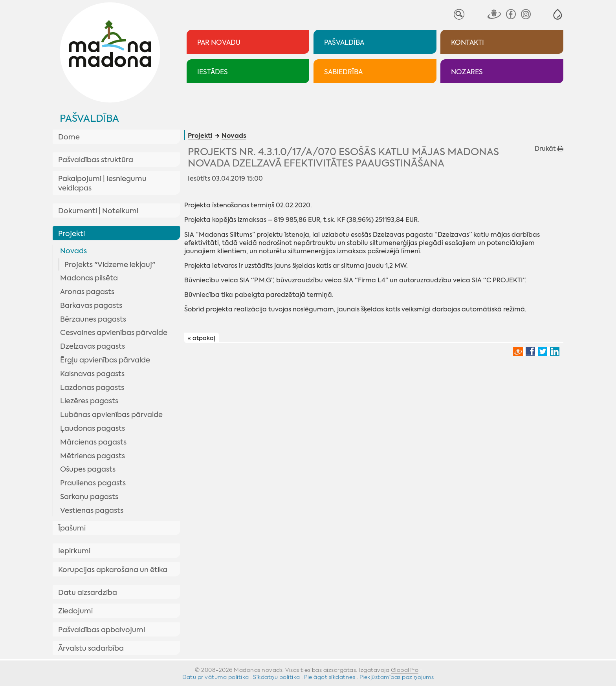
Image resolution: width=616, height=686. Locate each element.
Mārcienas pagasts (93, 442)
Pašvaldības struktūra (96, 160)
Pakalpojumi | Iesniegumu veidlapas (102, 183)
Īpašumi (72, 528)
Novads (73, 251)
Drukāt (549, 149)
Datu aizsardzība (88, 593)
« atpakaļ (202, 338)
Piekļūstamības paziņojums (397, 677)
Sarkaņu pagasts (89, 497)
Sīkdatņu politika (277, 677)
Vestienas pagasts (92, 510)
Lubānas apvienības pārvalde (111, 415)
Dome (69, 137)
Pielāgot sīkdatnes (330, 677)
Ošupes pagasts (88, 469)
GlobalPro (405, 670)
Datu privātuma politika (216, 677)
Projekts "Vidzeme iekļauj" (110, 265)
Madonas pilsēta (89, 278)
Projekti (71, 234)
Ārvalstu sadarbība (91, 648)
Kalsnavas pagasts (92, 374)
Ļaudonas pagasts (93, 428)
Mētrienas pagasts (93, 456)
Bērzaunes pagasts (93, 319)
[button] (558, 14)
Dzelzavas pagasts (93, 346)
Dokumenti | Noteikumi (98, 211)
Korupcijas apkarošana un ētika (113, 570)
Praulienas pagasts (93, 483)
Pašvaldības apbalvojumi (102, 630)
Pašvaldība (89, 118)
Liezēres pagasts (89, 401)
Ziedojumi (75, 611)
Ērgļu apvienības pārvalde (105, 360)
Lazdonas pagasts (92, 388)
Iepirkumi (74, 551)
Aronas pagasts (87, 292)
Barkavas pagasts (91, 305)
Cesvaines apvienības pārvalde (114, 333)
